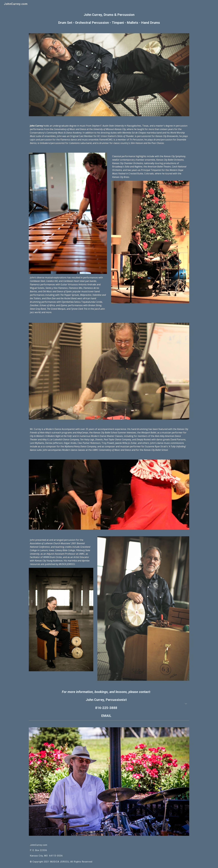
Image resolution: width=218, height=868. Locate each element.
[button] (186, 704)
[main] (109, 19)
